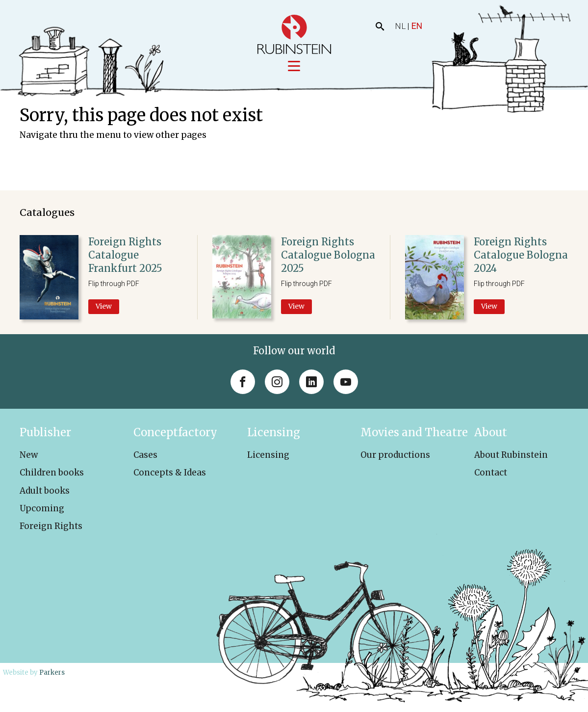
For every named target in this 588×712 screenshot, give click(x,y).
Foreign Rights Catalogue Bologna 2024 (521, 255)
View (104, 307)
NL (400, 26)
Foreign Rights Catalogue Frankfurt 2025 (125, 255)
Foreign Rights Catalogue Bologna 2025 (328, 255)
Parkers (52, 672)
